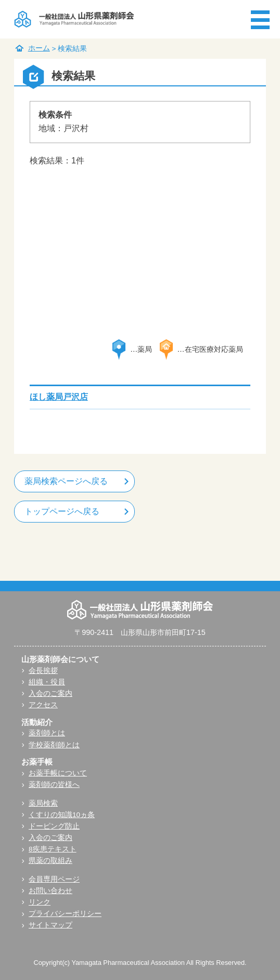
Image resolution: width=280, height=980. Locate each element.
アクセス (43, 705)
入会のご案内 (50, 693)
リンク (40, 902)
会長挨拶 (43, 671)
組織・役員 (47, 682)
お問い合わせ (50, 891)
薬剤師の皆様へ (54, 785)
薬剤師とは (47, 733)
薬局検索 (43, 803)
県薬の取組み (50, 861)
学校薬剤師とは (54, 745)
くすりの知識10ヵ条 (62, 815)
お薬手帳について (58, 773)
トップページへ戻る (62, 511)
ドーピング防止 (54, 826)
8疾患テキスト (53, 849)
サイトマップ (50, 925)
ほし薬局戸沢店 (59, 397)
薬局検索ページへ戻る (66, 481)
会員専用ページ (54, 879)
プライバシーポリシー (65, 914)
